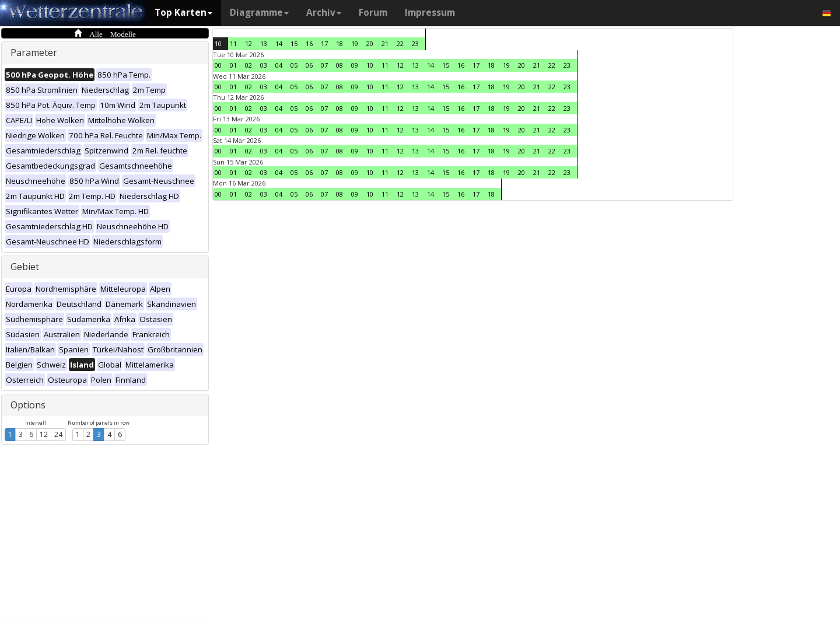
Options (28, 405)
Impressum (430, 13)
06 (309, 65)
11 (233, 43)
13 (264, 43)
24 (58, 434)
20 (370, 43)
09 (355, 65)
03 (264, 65)
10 (218, 43)
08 (339, 65)
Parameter (34, 53)
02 (249, 65)
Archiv (324, 13)
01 (233, 65)
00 (218, 65)
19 (355, 43)
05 (294, 65)
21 (385, 43)
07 (324, 65)
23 (415, 43)
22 (400, 43)
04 (279, 65)
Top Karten (183, 13)
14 (279, 43)
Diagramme (259, 13)
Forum (373, 13)
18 (339, 43)
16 (309, 43)
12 (44, 434)
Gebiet (25, 267)
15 (294, 43)
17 (324, 43)
